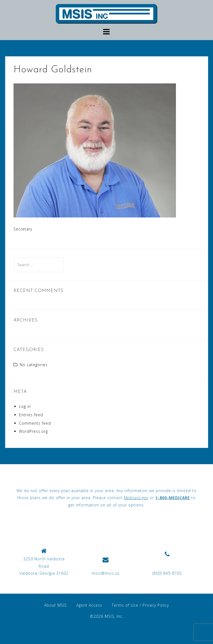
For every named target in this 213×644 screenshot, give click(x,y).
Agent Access (89, 605)
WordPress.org (33, 431)
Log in (25, 406)
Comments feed (35, 423)
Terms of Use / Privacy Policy (140, 605)
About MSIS (55, 605)
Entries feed (31, 415)
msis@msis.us (106, 573)
